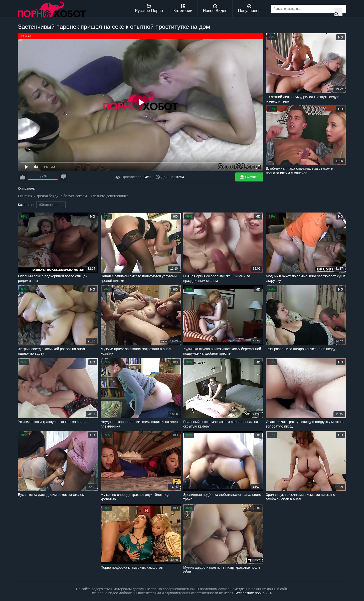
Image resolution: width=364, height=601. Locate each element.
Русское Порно (149, 9)
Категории (183, 9)
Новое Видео (215, 9)
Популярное (249, 9)
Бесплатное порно (249, 593)
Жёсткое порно (51, 205)
